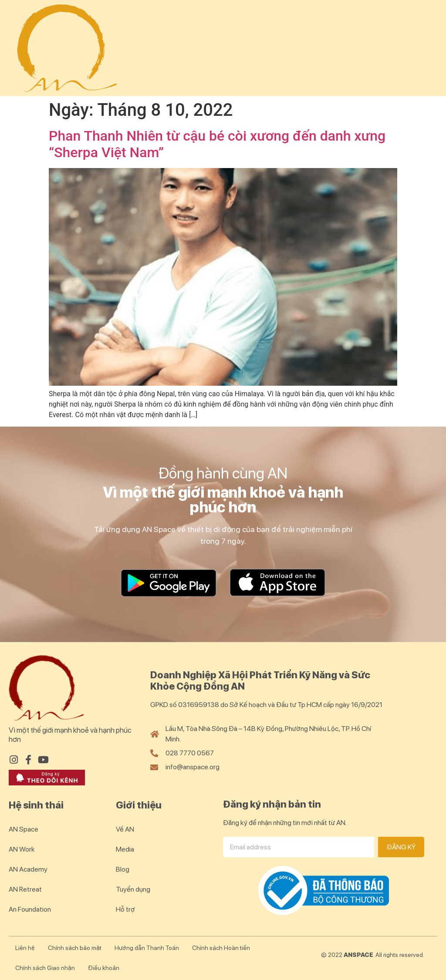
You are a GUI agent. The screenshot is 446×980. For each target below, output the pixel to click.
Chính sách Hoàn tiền (221, 948)
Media (125, 849)
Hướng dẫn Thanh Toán (147, 948)
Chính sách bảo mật (75, 948)
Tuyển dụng (133, 889)
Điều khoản (104, 968)
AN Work (22, 849)
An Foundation (30, 909)
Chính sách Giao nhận (45, 968)
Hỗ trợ (125, 909)
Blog (123, 869)
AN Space (24, 829)
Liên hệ (25, 948)
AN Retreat (25, 889)
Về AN (125, 829)
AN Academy (28, 869)
